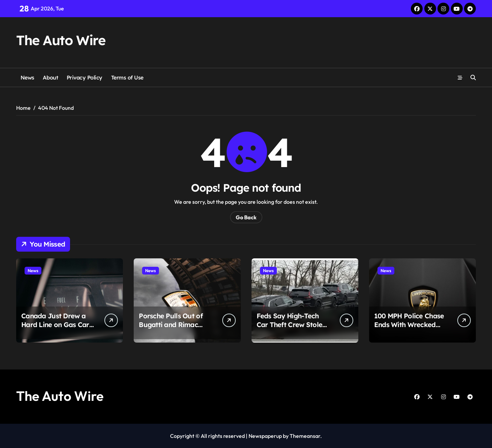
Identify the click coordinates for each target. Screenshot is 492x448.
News (27, 77)
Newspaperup (265, 436)
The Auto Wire (61, 40)
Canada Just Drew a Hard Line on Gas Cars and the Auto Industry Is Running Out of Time (58, 329)
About (50, 77)
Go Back (246, 217)
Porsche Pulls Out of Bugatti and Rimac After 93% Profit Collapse (171, 329)
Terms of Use (127, 77)
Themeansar (305, 436)
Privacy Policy (85, 77)
